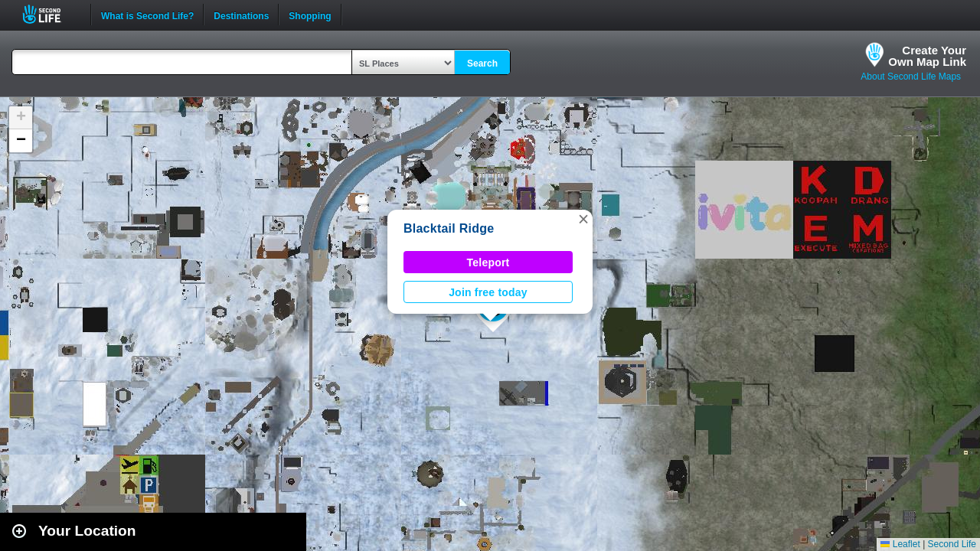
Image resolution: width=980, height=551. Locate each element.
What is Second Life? (147, 15)
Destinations (241, 15)
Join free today (488, 292)
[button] (583, 219)
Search (482, 64)
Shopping (310, 15)
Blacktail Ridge (449, 228)
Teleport (488, 262)
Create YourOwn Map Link (927, 56)
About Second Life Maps (911, 77)
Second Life (50, 14)
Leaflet (900, 544)
